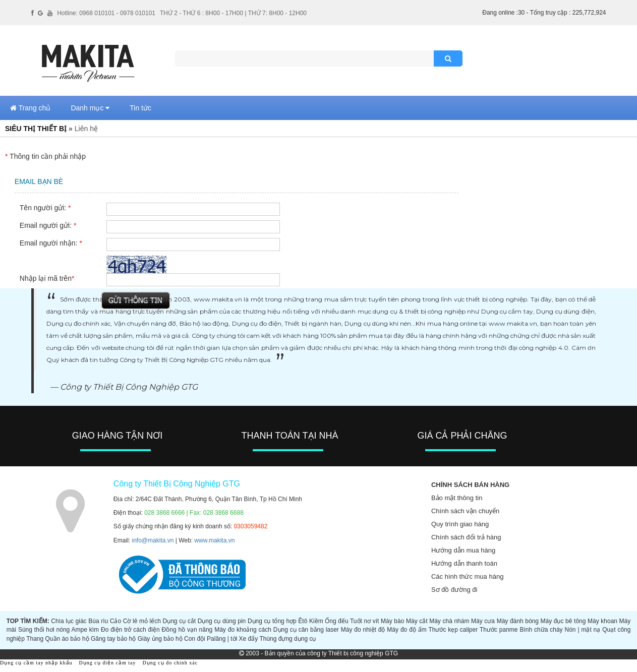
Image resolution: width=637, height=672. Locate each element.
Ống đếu (336, 621)
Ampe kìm (85, 630)
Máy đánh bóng (518, 621)
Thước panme (499, 630)
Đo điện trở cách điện (130, 630)
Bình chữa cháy (541, 630)
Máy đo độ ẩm (407, 630)
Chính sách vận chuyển (465, 511)
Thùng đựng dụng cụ (287, 639)
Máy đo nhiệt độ (363, 630)
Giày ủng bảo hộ (160, 639)
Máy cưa (483, 621)
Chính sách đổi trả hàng (466, 537)
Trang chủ (30, 108)
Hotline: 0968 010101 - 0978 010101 (106, 13)
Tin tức (140, 108)
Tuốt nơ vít (364, 621)
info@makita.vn (153, 540)
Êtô (303, 621)
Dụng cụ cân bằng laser (306, 630)
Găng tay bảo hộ (113, 639)
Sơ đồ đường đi (454, 590)
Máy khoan (602, 621)
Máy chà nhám (449, 621)
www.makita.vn (214, 540)
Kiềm (316, 621)
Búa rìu (98, 621)
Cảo (115, 621)
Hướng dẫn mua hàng (463, 550)
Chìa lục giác (69, 621)
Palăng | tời (222, 639)
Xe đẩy (249, 639)
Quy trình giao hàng (460, 524)
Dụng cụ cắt (180, 621)
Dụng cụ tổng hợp (272, 621)
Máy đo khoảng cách (243, 630)
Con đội (195, 639)
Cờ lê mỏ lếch (142, 621)
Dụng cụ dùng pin (222, 621)
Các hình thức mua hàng (467, 576)
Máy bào (392, 621)
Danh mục (90, 108)
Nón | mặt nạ (582, 630)
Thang (35, 639)
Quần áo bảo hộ (67, 639)
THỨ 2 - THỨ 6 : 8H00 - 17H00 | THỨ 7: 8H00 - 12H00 (233, 13)
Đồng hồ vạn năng (187, 630)
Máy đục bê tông (563, 621)
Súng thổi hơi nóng (44, 630)
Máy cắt (417, 621)
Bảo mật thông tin (457, 498)
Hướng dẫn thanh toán (464, 563)
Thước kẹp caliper (453, 630)
